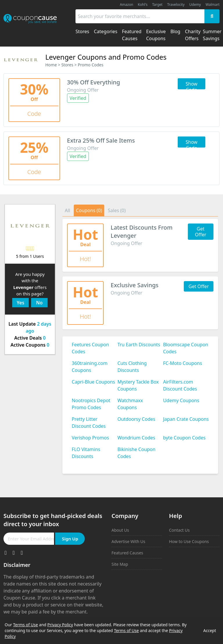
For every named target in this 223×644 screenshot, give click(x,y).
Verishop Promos (90, 438)
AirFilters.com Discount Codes (180, 385)
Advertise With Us (128, 541)
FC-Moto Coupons (183, 363)
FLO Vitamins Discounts (86, 453)
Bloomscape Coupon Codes (186, 348)
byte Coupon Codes (184, 438)
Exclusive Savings (135, 285)
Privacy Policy (60, 625)
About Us (120, 530)
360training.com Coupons (90, 367)
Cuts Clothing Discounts (132, 367)
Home (51, 65)
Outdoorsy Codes (136, 419)
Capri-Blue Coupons (93, 382)
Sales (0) (117, 210)
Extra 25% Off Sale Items (101, 140)
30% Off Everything (94, 82)
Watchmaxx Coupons (130, 404)
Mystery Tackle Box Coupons (138, 385)
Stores (67, 65)
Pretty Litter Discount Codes (89, 423)
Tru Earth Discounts (139, 345)
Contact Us (179, 530)
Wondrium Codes (136, 438)
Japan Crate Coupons (186, 419)
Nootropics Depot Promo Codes (91, 404)
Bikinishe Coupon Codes (136, 453)
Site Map (120, 564)
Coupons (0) (89, 210)
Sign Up (70, 539)
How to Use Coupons (189, 541)
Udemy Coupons (181, 400)
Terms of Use (26, 625)
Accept (210, 630)
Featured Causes (127, 553)
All (67, 210)
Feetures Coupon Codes (90, 348)
